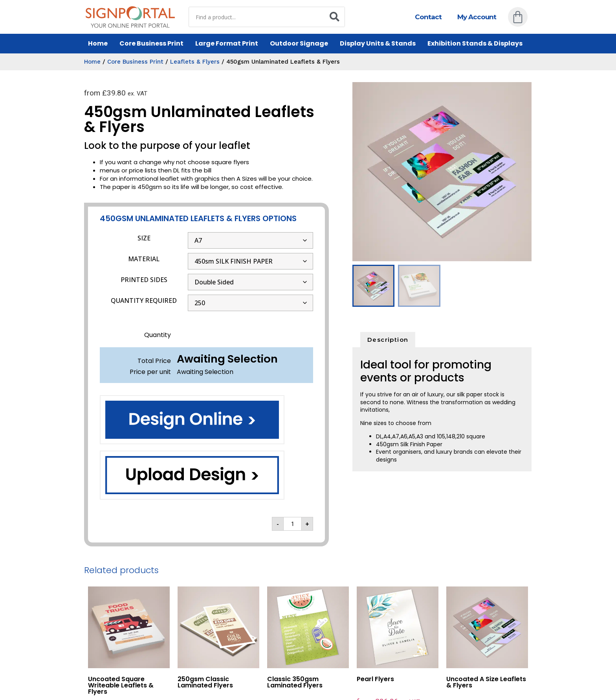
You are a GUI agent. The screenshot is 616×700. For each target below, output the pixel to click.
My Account (477, 17)
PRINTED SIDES (144, 280)
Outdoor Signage (299, 43)
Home (98, 43)
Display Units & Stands (378, 43)
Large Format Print (227, 43)
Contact (428, 17)
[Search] (334, 17)
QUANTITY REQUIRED (144, 301)
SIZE (144, 238)
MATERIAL (144, 259)
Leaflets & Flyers (195, 62)
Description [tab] (388, 340)
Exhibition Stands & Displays (475, 43)
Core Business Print (151, 43)
